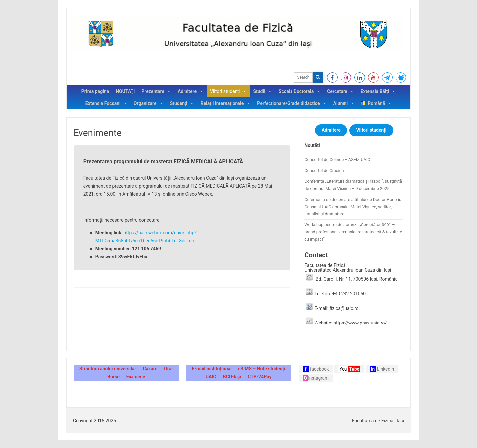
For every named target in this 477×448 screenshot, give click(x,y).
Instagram (316, 378)
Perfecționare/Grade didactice (292, 103)
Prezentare (156, 91)
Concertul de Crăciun (324, 170)
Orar (168, 369)
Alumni (344, 103)
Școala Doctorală (299, 91)
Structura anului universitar (108, 369)
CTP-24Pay (260, 377)
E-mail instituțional (212, 369)
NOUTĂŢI (125, 91)
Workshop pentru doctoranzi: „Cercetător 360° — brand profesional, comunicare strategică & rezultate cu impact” (353, 232)
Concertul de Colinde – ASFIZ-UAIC (337, 159)
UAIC (211, 377)
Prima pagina (95, 91)
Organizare (149, 103)
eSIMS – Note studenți (262, 369)
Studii (263, 91)
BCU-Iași (232, 377)
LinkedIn (382, 369)
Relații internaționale (226, 103)
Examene (136, 377)
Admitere (190, 91)
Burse (113, 377)
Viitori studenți (228, 91)
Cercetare (340, 91)
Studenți (182, 103)
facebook (316, 369)
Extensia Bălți (378, 91)
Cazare (150, 369)
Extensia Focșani (106, 103)
